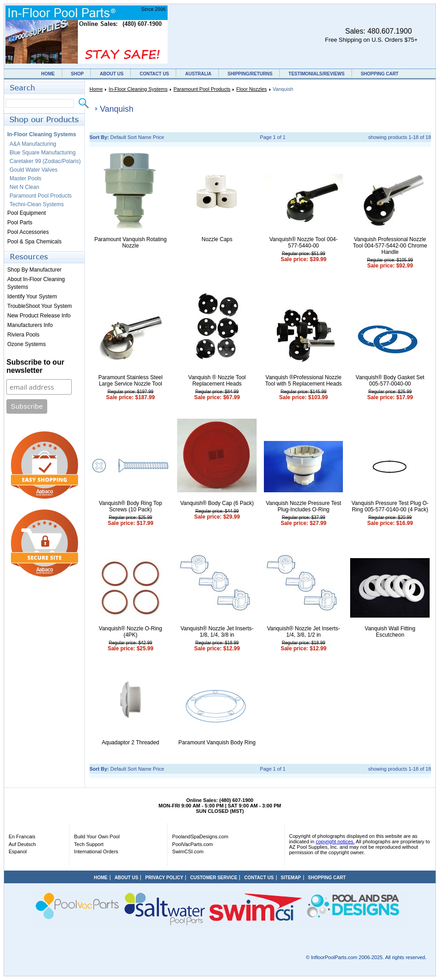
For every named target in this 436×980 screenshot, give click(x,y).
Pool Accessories (28, 232)
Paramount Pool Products (202, 89)
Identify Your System (32, 297)
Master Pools (25, 178)
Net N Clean (24, 187)
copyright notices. (335, 841)
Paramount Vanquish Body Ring (217, 742)
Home (96, 89)
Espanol (18, 851)
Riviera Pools (23, 335)
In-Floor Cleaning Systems (138, 89)
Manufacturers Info (30, 325)
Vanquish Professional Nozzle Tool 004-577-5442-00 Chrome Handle (390, 246)
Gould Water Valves (33, 170)
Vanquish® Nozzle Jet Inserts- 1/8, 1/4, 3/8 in (217, 632)
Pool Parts (20, 223)
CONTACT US (154, 74)
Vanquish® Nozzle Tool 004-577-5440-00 (304, 243)
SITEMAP (291, 878)
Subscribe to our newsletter (35, 366)
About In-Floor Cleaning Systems (36, 283)
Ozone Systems (27, 344)
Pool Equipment (27, 213)
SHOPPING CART (379, 74)
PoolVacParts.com (193, 844)
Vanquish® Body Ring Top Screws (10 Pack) (131, 506)
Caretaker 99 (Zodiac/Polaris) (45, 161)
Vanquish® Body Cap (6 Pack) (217, 503)
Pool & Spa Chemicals (34, 242)
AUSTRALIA (198, 74)
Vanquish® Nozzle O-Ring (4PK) (131, 632)
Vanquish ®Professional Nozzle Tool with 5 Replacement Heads (304, 381)
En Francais (22, 836)
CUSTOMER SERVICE (214, 878)
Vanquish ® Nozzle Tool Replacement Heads (217, 381)
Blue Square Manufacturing (42, 153)
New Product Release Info (39, 316)
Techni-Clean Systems (37, 204)
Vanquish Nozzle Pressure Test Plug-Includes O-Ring (303, 506)
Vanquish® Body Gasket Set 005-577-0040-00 (390, 381)
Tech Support (89, 844)
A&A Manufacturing (33, 144)
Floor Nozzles (251, 89)
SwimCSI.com (188, 851)
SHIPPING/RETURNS (250, 74)
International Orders (96, 851)
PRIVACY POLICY (164, 878)
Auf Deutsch (22, 844)
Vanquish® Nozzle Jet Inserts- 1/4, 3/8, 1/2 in (304, 632)
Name (145, 137)
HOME (48, 74)
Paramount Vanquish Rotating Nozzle (131, 243)
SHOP (77, 74)
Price (158, 137)
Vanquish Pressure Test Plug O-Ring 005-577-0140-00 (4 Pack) (390, 506)
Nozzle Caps (217, 239)
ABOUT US (112, 74)
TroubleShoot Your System (40, 306)
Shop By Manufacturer (34, 270)
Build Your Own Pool (97, 836)
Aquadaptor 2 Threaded (131, 742)
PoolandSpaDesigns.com (200, 836)
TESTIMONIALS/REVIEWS (316, 74)
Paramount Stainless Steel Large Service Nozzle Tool (131, 381)
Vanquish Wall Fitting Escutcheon (390, 632)
